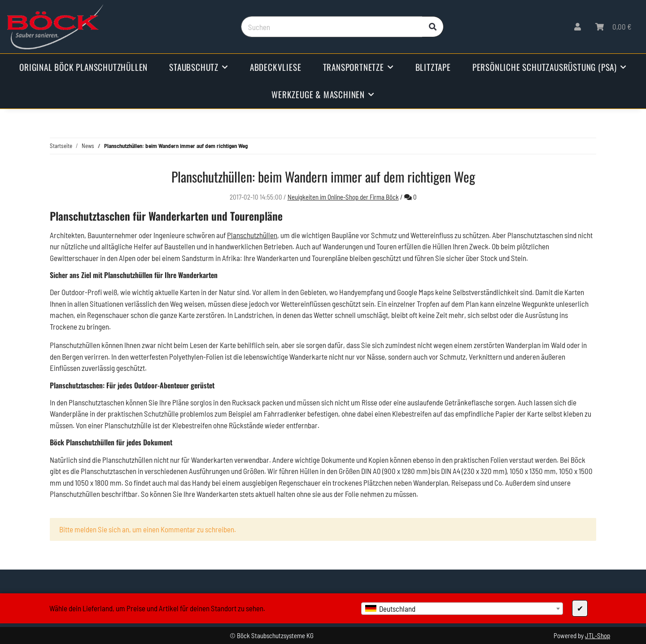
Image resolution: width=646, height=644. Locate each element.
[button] (578, 27)
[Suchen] (332, 27)
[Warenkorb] (613, 27)
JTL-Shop (598, 635)
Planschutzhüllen (252, 235)
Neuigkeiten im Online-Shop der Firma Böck (343, 197)
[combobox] (462, 609)
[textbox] (462, 609)
